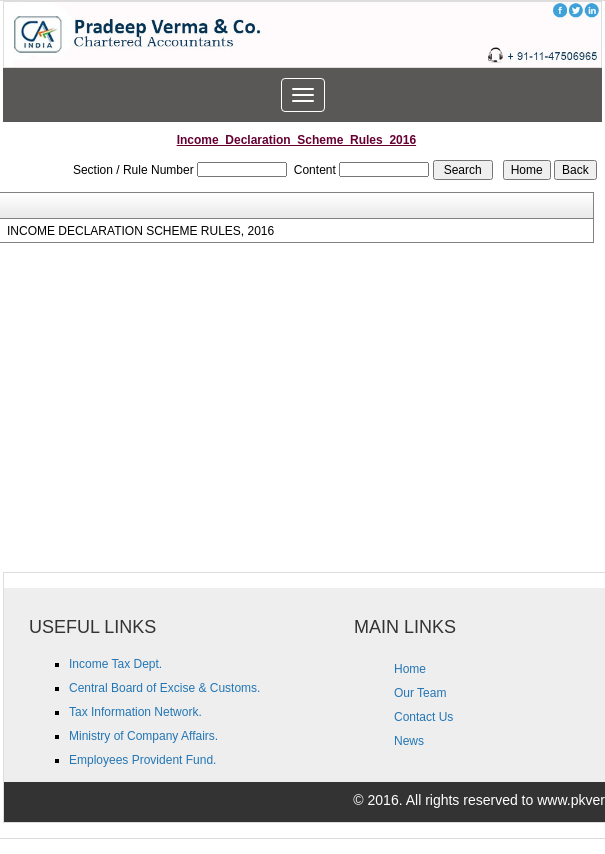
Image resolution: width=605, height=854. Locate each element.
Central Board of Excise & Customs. (164, 688)
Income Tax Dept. (115, 664)
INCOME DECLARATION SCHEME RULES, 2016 (140, 231)
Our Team (420, 693)
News (409, 741)
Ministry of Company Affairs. (143, 736)
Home (410, 669)
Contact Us (423, 717)
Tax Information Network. (135, 712)
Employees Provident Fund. (142, 760)
